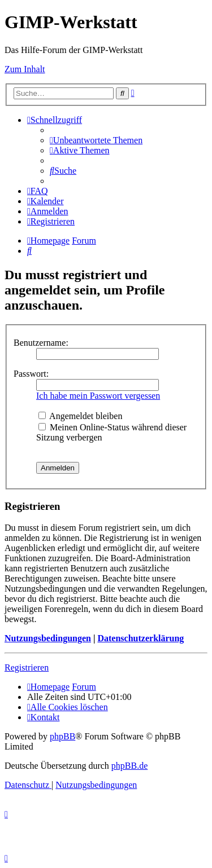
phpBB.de (129, 766)
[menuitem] (96, 140)
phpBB (62, 736)
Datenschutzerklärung (140, 638)
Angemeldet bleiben (80, 416)
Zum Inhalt (25, 69)
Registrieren (27, 667)
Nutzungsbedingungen (48, 638)
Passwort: (31, 374)
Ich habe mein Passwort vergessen (98, 396)
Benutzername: (41, 343)
